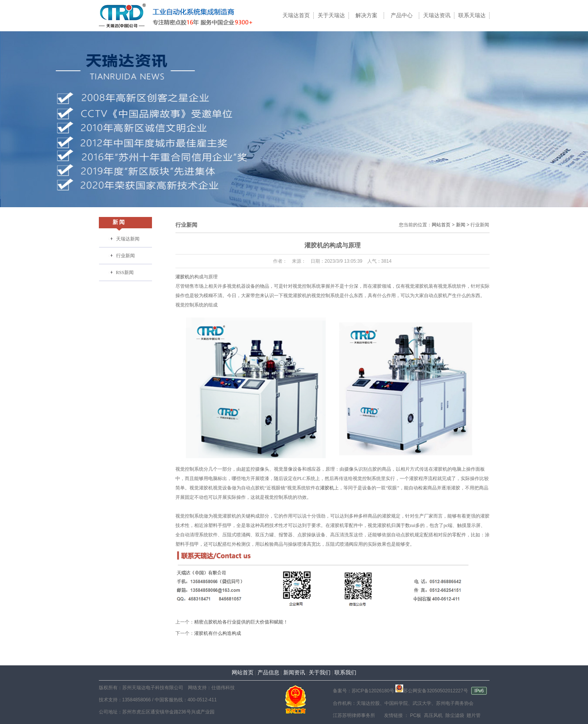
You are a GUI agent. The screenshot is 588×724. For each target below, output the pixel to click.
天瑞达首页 (296, 15)
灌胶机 (182, 277)
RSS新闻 (125, 272)
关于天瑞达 (331, 15)
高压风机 (433, 715)
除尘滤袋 (454, 715)
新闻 (461, 225)
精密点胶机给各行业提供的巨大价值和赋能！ (241, 622)
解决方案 (366, 15)
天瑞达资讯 (437, 15)
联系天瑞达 (472, 15)
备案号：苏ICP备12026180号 (364, 691)
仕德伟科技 (223, 688)
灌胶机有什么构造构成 (218, 633)
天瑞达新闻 (128, 239)
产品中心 (402, 15)
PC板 (415, 715)
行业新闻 (125, 256)
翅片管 (473, 715)
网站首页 (441, 225)
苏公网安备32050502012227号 (432, 691)
